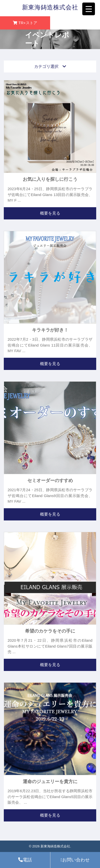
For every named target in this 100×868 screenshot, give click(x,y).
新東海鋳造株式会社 (50, 7)
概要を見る (50, 213)
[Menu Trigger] (89, 9)
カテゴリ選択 (50, 66)
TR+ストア (28, 23)
